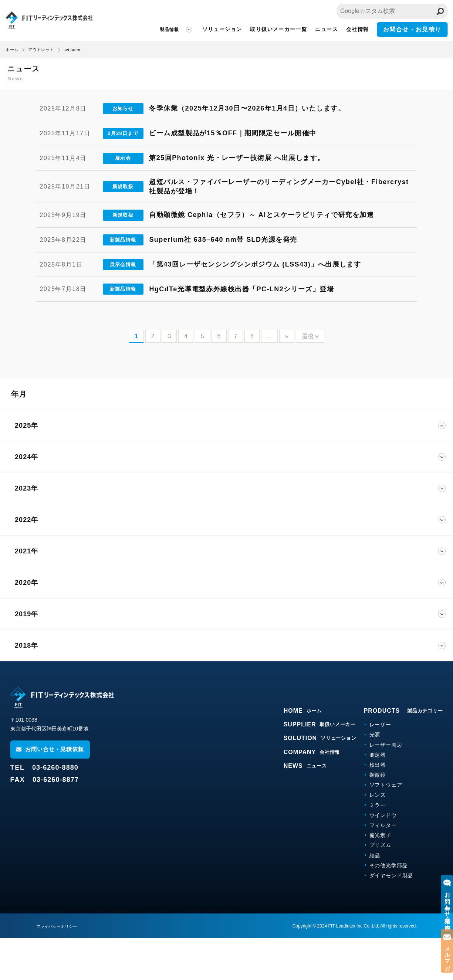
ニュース (327, 29)
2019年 (26, 656)
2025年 (26, 467)
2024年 (26, 499)
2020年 (26, 624)
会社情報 (358, 29)
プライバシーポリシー (58, 968)
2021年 (26, 593)
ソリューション (222, 29)
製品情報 (170, 30)
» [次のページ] (287, 378)
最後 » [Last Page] (310, 378)
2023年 (26, 530)
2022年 (26, 562)
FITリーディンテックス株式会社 (49, 20)
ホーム (12, 50)
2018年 (26, 687)
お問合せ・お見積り (412, 29)
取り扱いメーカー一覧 (278, 29)
